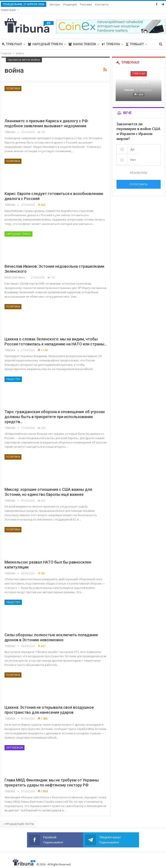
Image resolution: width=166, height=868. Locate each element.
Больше (102, 4)
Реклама (86, 4)
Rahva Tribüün (82, 39)
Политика (13, 83)
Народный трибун (45, 39)
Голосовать (139, 179)
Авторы (55, 4)
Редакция (70, 4)
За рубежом (14, 742)
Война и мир (139, 77)
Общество (13, 374)
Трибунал (12, 39)
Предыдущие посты (18, 819)
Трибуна (111, 39)
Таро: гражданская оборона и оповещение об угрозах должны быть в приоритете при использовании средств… (55, 411)
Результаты (139, 167)
